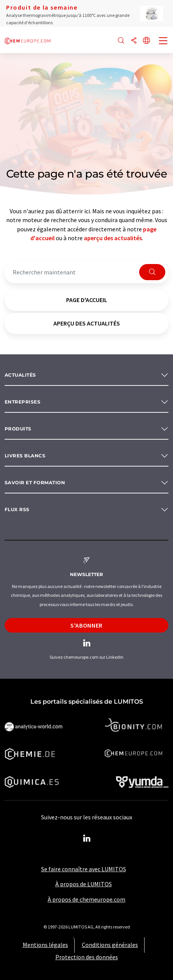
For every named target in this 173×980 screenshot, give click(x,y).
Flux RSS (17, 509)
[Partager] (134, 41)
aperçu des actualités (113, 238)
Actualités (20, 375)
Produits (18, 429)
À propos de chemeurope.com (86, 899)
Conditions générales (110, 945)
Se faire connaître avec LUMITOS (84, 869)
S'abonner (86, 625)
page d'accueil (87, 300)
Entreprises (22, 402)
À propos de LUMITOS (84, 884)
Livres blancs (25, 456)
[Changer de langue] (146, 41)
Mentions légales (45, 945)
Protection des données (87, 957)
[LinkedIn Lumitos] (86, 839)
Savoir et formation (35, 483)
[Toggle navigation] (163, 42)
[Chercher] (121, 41)
